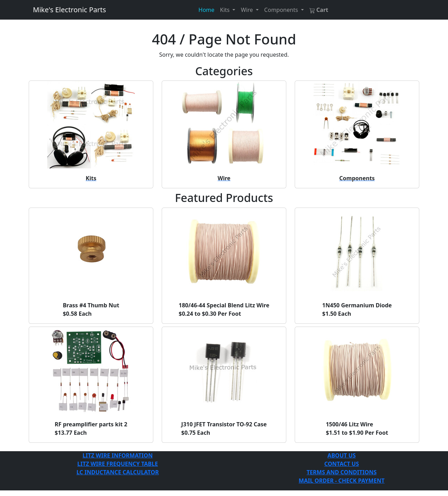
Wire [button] (247, 10)
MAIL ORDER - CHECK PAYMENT (341, 481)
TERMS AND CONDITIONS (342, 472)
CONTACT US (341, 464)
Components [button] (282, 10)
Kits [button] (226, 10)
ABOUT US (342, 455)
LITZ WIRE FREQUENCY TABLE (118, 464)
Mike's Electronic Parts (69, 10)
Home (206, 10)
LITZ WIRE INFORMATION (118, 455)
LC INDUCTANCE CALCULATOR (117, 472)
